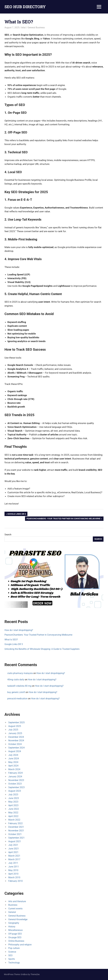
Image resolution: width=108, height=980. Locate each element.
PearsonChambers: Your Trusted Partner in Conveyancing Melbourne (63, 519)
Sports (12, 959)
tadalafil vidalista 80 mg (19, 686)
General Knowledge (18, 919)
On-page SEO (15, 937)
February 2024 (15, 773)
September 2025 (16, 722)
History (12, 927)
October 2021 (15, 834)
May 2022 (13, 813)
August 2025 (15, 726)
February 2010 (15, 881)
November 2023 (16, 780)
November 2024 (16, 740)
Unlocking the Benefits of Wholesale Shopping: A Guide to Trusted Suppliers (42, 649)
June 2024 (14, 759)
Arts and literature (17, 901)
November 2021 (16, 831)
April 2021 (13, 852)
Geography (14, 923)
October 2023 (15, 784)
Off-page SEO (15, 934)
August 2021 (15, 841)
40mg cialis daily (16, 680)
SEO (10, 955)
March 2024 (14, 769)
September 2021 (16, 838)
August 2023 (15, 791)
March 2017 (14, 859)
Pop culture (14, 948)
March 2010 (14, 877)
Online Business (16, 941)
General (12, 912)
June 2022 (14, 809)
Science (12, 952)
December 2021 (16, 827)
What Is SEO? (11, 640)
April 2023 (13, 805)
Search (8, 535)
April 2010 (13, 874)
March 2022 (14, 820)
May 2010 (13, 870)
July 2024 (13, 755)
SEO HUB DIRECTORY (25, 7)
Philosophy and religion (20, 945)
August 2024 (15, 751)
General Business (36, 28)
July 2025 (13, 730)
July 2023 (13, 795)
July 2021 (13, 845)
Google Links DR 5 (17, 514)
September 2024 (16, 748)
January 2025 (15, 733)
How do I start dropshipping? (19, 630)
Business (13, 905)
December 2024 (16, 737)
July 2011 (13, 863)
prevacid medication (17, 699)
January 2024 (15, 777)
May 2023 (13, 802)
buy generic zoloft (16, 692)
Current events (15, 909)
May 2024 (13, 762)
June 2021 (14, 849)
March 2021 (14, 856)
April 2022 (13, 816)
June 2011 (14, 867)
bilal (23, 28)
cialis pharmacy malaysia (20, 673)
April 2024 (13, 766)
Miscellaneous (15, 930)
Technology (14, 963)
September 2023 (16, 787)
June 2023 (14, 798)
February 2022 (15, 823)
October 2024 (15, 744)
